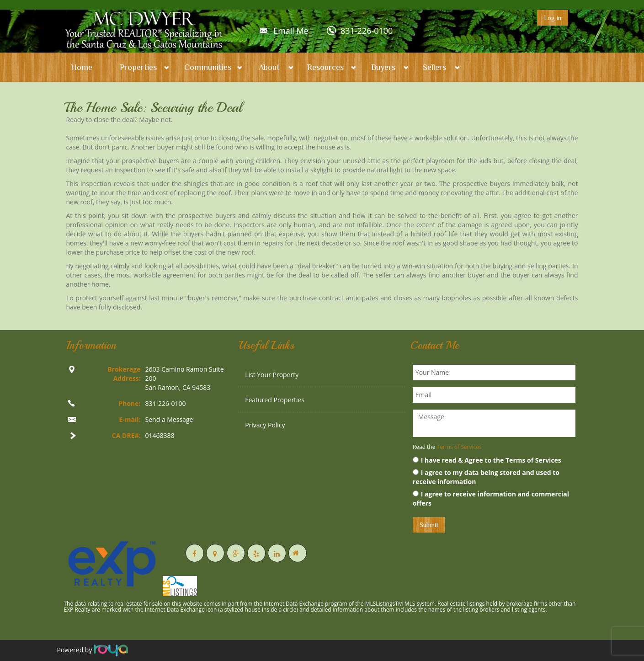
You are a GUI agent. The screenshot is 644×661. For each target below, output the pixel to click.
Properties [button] (138, 67)
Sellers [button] (434, 67)
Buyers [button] (383, 67)
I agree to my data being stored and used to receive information (486, 477)
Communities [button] (208, 67)
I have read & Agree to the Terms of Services (487, 460)
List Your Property (272, 375)
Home (82, 67)
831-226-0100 (367, 31)
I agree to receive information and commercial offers (491, 498)
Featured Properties (275, 400)
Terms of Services (459, 447)
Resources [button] (325, 67)
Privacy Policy (265, 425)
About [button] (269, 67)
